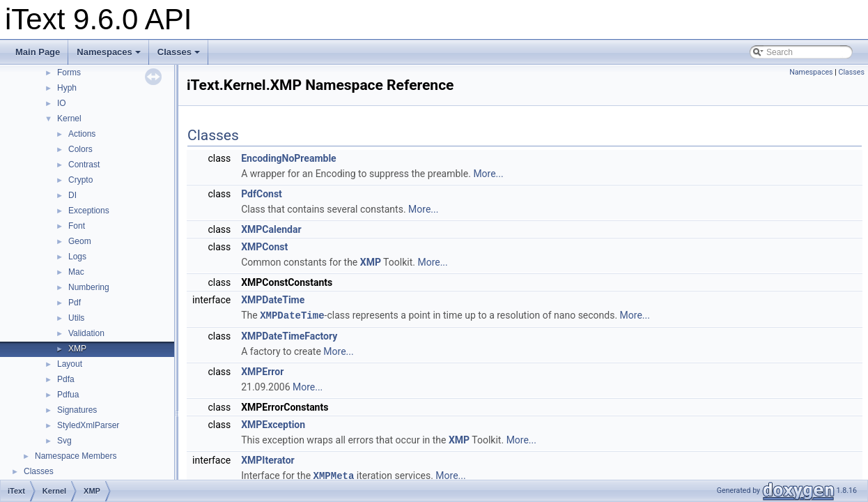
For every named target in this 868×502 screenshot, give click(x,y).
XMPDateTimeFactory (289, 335)
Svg (64, 441)
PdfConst (262, 194)
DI (72, 195)
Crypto (80, 180)
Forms (69, 73)
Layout (70, 364)
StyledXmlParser (88, 425)
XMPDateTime (273, 300)
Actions (82, 134)
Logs (77, 257)
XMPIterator (268, 459)
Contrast (84, 165)
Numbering (89, 287)
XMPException (273, 424)
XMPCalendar (271, 229)
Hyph (67, 88)
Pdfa (66, 379)
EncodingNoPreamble (288, 158)
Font (77, 226)
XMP (77, 349)
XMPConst (264, 247)
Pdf (75, 303)
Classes (179, 52)
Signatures (77, 410)
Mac (76, 272)
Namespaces (109, 52)
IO (62, 103)
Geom (80, 241)
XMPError (262, 371)
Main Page (38, 52)
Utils (76, 318)
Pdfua (68, 395)
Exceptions (89, 211)
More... (488, 174)
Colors (80, 149)
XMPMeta (334, 474)
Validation (86, 333)
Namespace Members (76, 456)
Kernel (69, 119)
